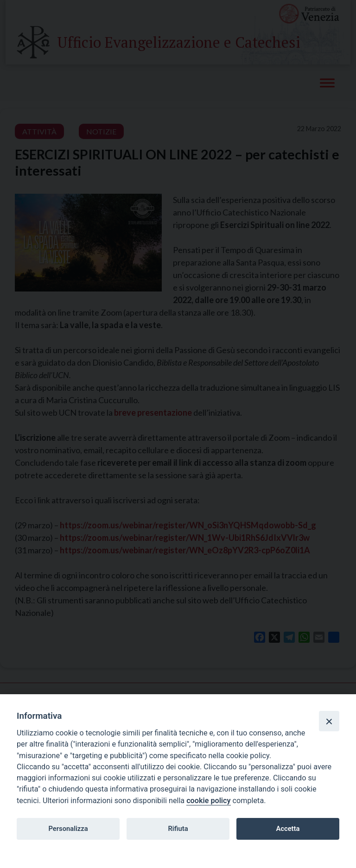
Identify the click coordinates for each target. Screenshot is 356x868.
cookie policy (208, 801)
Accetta (288, 829)
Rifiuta (178, 829)
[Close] (329, 721)
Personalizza (68, 829)
